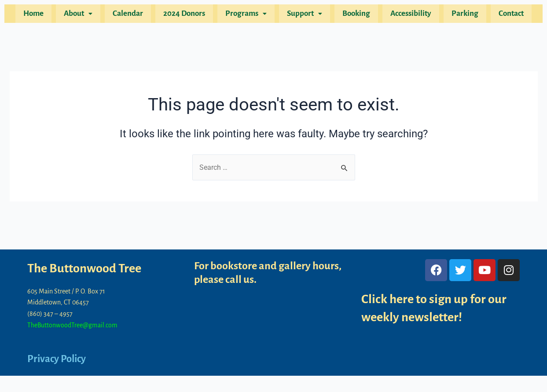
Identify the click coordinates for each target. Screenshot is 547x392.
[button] (87, 15)
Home (45, 15)
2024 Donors (188, 15)
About (87, 15)
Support (303, 15)
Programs (247, 15)
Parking (456, 15)
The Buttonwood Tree (88, 268)
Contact (499, 15)
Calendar (134, 15)
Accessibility (404, 15)
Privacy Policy (59, 359)
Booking (352, 15)
